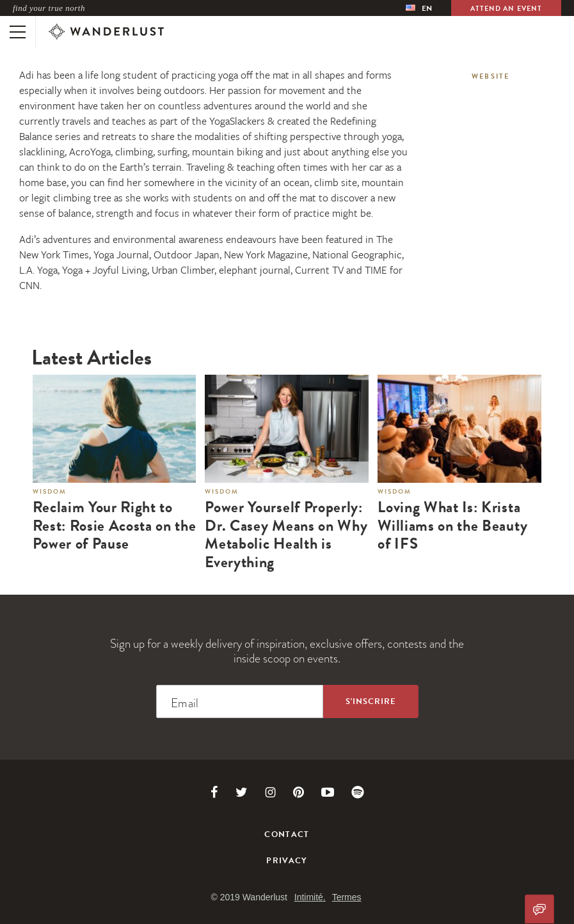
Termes (347, 897)
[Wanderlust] (106, 32)
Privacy (287, 861)
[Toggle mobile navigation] (18, 32)
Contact (287, 834)
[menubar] (419, 8)
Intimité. (310, 897)
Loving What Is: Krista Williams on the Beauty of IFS (452, 526)
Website (490, 76)
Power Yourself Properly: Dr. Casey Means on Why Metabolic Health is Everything (286, 535)
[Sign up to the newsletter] (371, 701)
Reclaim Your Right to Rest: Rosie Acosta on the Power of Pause (115, 526)
